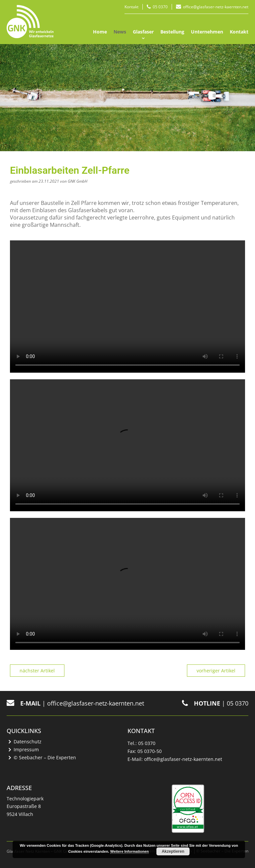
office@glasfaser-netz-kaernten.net (216, 7)
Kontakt (131, 7)
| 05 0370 (215, 703)
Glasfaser (143, 32)
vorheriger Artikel (216, 671)
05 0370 (160, 7)
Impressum (26, 749)
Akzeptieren (173, 851)
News (120, 32)
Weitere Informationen (129, 851)
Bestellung (172, 32)
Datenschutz (28, 742)
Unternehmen (207, 32)
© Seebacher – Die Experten (45, 757)
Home (100, 32)
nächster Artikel (37, 671)
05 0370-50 (150, 751)
